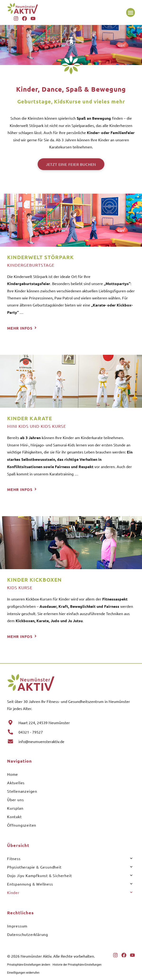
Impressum (17, 926)
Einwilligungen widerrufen (23, 973)
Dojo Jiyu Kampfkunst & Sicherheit (70, 875)
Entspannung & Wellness (70, 884)
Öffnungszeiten (22, 825)
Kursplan (15, 808)
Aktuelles (16, 783)
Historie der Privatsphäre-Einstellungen (77, 965)
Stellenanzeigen (22, 791)
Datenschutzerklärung (28, 934)
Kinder (70, 892)
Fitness (70, 858)
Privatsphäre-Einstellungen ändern (29, 965)
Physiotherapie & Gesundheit (70, 867)
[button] (131, 12)
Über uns (15, 800)
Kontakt (14, 817)
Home (13, 774)
